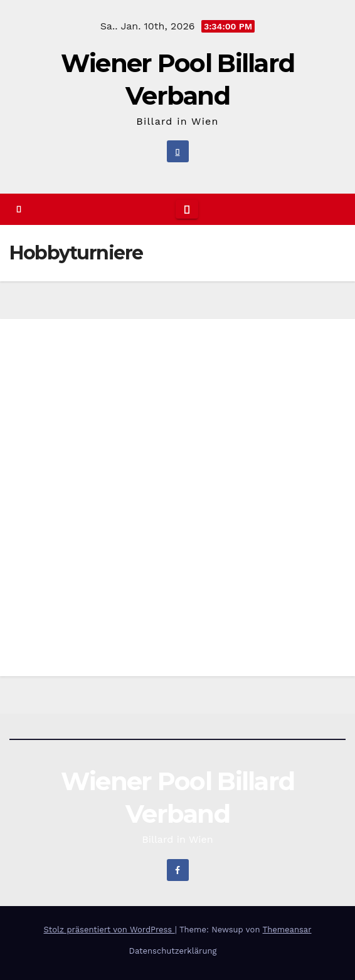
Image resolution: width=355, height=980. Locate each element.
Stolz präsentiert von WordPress (109, 930)
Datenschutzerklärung (173, 951)
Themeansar (287, 930)
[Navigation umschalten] (187, 209)
